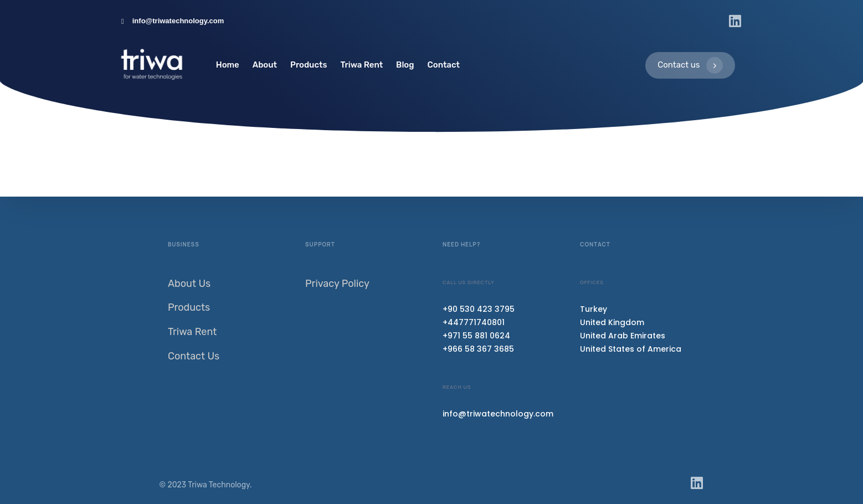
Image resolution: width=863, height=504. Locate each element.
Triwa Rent (361, 65)
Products (309, 65)
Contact (444, 65)
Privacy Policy (337, 284)
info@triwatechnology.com (498, 414)
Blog (405, 65)
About (265, 65)
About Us (189, 284)
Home (228, 65)
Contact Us (194, 356)
